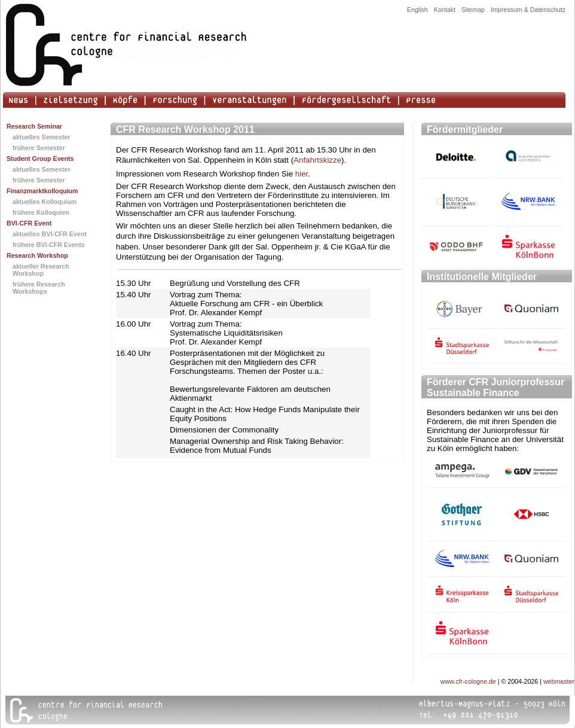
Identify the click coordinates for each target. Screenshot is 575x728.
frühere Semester (39, 148)
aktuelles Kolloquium (45, 202)
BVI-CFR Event (29, 223)
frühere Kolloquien (41, 212)
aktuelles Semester (42, 137)
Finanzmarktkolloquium (42, 191)
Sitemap (473, 10)
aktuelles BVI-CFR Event (50, 234)
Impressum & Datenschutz (528, 10)
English (418, 10)
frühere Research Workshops (39, 288)
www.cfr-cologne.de (468, 681)
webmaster (559, 681)
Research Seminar (34, 126)
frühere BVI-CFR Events (49, 245)
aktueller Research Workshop (41, 270)
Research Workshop (37, 255)
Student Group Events (40, 159)
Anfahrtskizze (317, 160)
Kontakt (445, 10)
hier (302, 174)
